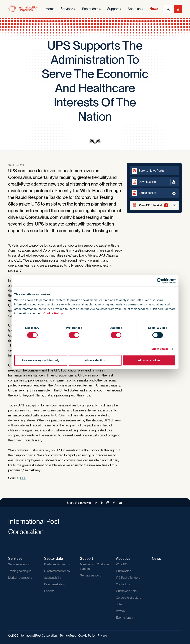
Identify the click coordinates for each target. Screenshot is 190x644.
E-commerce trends (57, 571)
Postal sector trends (57, 564)
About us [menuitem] (134, 9)
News (156, 559)
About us (123, 559)
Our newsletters (126, 591)
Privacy (121, 611)
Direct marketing (55, 584)
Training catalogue (20, 571)
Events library (125, 618)
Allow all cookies (149, 360)
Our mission (124, 571)
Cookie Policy (53, 313)
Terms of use (68, 636)
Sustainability (53, 578)
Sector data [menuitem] (90, 9)
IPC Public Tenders (128, 578)
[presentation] (95, 142)
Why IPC (122, 564)
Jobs (119, 604)
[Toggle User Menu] (178, 9)
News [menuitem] (154, 9)
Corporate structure (129, 598)
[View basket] (154, 205)
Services (15, 559)
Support (86, 559)
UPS (23, 478)
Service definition (19, 564)
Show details (160, 349)
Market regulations (20, 578)
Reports (49, 591)
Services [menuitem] (67, 9)
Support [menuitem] (113, 9)
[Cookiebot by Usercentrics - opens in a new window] (159, 281)
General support (90, 575)
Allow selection (95, 360)
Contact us (123, 584)
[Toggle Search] (168, 9)
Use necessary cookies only (41, 360)
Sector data (54, 559)
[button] (154, 193)
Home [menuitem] (50, 9)
